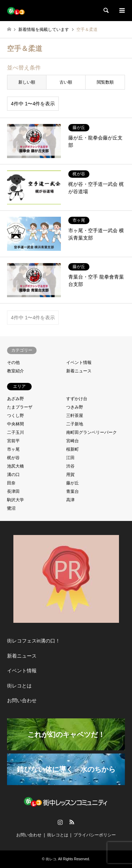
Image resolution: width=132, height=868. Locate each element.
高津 (70, 500)
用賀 (70, 475)
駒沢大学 (15, 500)
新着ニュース (79, 371)
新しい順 (27, 82)
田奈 (11, 483)
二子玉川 (15, 432)
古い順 (66, 82)
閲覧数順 (105, 82)
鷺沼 (11, 508)
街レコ (51, 859)
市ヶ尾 (13, 449)
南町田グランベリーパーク (92, 432)
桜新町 (73, 449)
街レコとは (19, 686)
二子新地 (75, 424)
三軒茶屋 (75, 416)
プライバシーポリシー (95, 835)
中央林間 (15, 424)
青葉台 (73, 491)
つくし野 (15, 416)
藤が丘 (73, 483)
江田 (70, 458)
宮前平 (13, 441)
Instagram (60, 822)
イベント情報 (79, 363)
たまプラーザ (20, 407)
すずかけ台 (77, 399)
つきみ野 (75, 407)
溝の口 (13, 475)
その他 (13, 363)
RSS (72, 822)
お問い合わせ (22, 700)
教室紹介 (15, 371)
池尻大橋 (15, 466)
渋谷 (70, 466)
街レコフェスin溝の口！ (34, 641)
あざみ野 (15, 399)
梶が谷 (13, 458)
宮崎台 (73, 441)
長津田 (13, 491)
